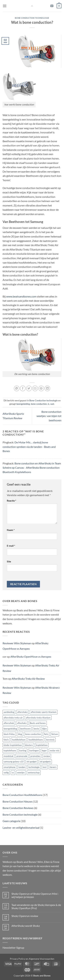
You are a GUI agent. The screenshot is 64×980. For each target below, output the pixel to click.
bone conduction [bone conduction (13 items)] (33, 734)
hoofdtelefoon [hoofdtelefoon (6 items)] (19, 740)
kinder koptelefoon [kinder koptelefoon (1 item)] (13, 745)
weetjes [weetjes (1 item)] (21, 773)
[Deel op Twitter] (29, 388)
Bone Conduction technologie (32, 18)
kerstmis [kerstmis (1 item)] (50, 740)
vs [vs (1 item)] (13, 773)
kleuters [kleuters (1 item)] (29, 745)
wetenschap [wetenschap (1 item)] (34, 773)
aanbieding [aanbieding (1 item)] (9, 712)
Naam (11, 530)
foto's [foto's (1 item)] (6, 740)
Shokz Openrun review (25, 916)
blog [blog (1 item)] (20, 734)
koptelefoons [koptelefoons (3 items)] (10, 751)
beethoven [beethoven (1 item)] (25, 729)
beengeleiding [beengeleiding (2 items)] (10, 729)
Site (9, 561)
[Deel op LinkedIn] (47, 388)
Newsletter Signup (13, 948)
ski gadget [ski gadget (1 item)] (32, 762)
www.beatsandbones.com (21, 296)
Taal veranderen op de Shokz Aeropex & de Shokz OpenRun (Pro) (36, 906)
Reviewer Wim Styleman (17, 643)
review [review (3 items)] (47, 756)
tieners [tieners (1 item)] (53, 767)
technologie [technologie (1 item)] (34, 767)
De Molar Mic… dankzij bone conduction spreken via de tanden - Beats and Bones (29, 447)
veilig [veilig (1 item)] (6, 773)
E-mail (11, 546)
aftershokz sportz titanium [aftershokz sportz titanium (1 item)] (44, 712)
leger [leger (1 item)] (44, 751)
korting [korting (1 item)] (23, 751)
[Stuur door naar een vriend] (35, 388)
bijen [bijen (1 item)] (44, 729)
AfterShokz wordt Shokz (26, 926)
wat (52, 404)
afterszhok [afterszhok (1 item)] (9, 723)
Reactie (12, 501)
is (49, 404)
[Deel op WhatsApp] (17, 388)
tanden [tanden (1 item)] (22, 767)
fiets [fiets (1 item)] (46, 734)
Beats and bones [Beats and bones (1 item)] (38, 723)
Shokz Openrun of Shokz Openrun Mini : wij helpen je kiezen (35, 895)
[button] (5, 6)
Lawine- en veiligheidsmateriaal (21, 828)
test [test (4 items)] (45, 767)
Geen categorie (11, 821)
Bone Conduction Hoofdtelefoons (22, 795)
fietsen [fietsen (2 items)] (55, 734)
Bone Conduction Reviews (18, 808)
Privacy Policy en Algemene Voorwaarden (32, 959)
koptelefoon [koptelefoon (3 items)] (42, 745)
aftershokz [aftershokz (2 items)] (22, 712)
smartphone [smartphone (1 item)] (9, 767)
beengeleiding (23, 404)
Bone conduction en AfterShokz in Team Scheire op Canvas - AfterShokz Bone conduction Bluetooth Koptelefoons (32, 468)
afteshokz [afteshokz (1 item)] (22, 723)
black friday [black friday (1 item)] (9, 734)
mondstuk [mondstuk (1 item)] (8, 756)
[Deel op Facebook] (23, 388)
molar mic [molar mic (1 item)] (55, 751)
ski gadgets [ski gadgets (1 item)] (45, 762)
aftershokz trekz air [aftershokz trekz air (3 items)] (13, 718)
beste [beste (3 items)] (36, 729)
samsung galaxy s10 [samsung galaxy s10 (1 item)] (14, 762)
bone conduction (39, 404)
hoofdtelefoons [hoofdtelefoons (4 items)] (36, 740)
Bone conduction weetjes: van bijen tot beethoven (49, 416)
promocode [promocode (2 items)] (22, 756)
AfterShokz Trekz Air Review (28, 679)
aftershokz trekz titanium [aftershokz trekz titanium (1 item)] (38, 718)
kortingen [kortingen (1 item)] (34, 751)
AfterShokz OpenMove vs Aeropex (25, 646)
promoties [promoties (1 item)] (35, 756)
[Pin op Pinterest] (41, 388)
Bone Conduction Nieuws (18, 801)
